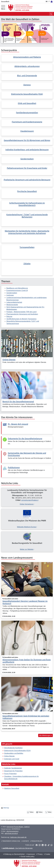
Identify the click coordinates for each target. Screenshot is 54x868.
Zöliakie (27, 264)
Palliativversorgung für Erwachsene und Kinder (27, 168)
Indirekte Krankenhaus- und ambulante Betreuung (27, 150)
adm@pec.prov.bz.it (11, 833)
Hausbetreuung (27, 131)
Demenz (27, 85)
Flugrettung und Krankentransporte (27, 122)
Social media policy (27, 857)
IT (49, 1)
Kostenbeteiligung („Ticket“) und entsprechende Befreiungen (27, 216)
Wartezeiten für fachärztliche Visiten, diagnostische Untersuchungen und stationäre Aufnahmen (27, 232)
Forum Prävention (10, 774)
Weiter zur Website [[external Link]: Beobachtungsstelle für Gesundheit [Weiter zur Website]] (27, 549)
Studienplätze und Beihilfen (14, 753)
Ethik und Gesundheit (27, 103)
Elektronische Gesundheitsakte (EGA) (27, 94)
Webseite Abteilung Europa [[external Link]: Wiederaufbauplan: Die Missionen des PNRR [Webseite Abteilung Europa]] (27, 527)
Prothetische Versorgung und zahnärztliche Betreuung (27, 180)
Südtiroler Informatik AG (18, 837)
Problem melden (36, 841)
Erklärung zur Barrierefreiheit (14, 854)
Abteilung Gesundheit (12, 788)
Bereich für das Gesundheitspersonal (18, 401)
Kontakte (25, 841)
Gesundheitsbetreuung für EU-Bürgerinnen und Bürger (27, 140)
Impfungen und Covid (12, 759)
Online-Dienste (9, 360)
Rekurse (9, 316)
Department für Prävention (13, 771)
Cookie (47, 854)
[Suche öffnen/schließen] (51, 14)
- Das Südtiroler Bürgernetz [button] (17, 848)
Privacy (39, 854)
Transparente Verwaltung (11, 841)
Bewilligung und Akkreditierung (17, 288)
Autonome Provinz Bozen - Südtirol (18, 827)
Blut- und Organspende (27, 75)
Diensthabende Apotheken (13, 748)
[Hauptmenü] (3, 7)
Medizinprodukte (12, 305)
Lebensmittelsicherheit (14, 302)
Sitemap (6, 808)
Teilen (30, 812)
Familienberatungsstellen (27, 112)
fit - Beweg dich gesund (18, 424)
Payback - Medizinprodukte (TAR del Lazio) (21, 312)
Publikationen (14, 467)
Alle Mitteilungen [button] (45, 735)
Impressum (30, 854)
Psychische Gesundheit (27, 191)
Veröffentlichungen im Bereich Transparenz (21, 319)
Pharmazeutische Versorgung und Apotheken (22, 314)
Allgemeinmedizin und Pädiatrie (27, 57)
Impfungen (10, 295)
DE (47, 1)
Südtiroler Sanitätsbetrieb (13, 768)
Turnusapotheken (27, 247)
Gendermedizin (27, 159)
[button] (37, 845)
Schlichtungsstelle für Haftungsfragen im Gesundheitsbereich (27, 204)
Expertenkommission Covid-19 (17, 290)
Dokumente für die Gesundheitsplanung (25, 438)
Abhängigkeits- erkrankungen (27, 66)
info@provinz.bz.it (12, 831)
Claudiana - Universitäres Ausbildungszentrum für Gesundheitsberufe (21, 778)
